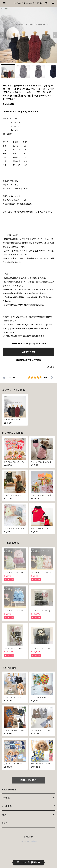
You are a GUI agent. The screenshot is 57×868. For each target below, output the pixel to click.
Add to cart (29, 352)
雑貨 (4, 815)
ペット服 (6, 798)
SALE (5, 823)
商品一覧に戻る (28, 780)
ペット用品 (7, 806)
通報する (51, 367)
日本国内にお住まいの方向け (28, 360)
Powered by (28, 841)
